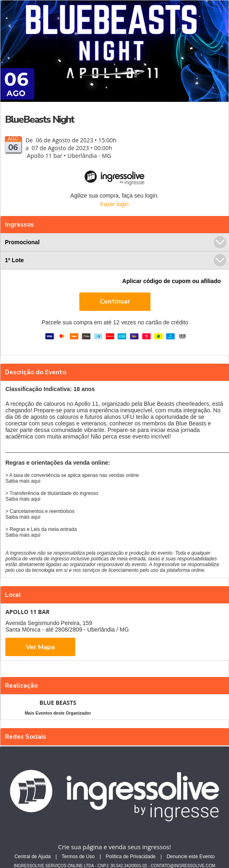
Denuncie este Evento (190, 857)
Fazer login (114, 204)
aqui (36, 481)
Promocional (116, 242)
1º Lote (116, 260)
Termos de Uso (78, 857)
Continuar (115, 301)
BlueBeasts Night (39, 119)
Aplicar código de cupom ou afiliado (172, 281)
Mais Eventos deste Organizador (58, 713)
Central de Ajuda (33, 857)
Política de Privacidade (130, 857)
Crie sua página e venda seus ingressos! (114, 847)
